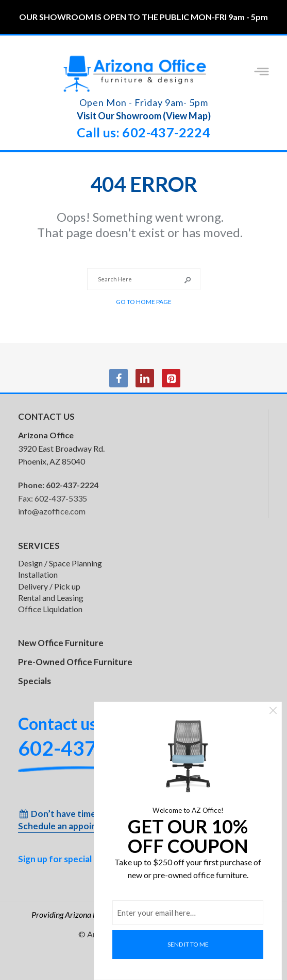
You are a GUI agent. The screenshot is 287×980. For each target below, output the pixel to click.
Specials (35, 681)
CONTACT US (46, 416)
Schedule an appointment (70, 826)
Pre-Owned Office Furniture (75, 662)
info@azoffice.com (52, 511)
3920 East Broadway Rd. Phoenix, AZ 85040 (61, 448)
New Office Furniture (61, 643)
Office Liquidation (50, 609)
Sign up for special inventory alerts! (90, 859)
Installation (38, 574)
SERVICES (39, 546)
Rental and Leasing (51, 598)
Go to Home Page (144, 302)
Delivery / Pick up (49, 586)
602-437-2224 (72, 485)
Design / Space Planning (60, 563)
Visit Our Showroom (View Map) (144, 116)
